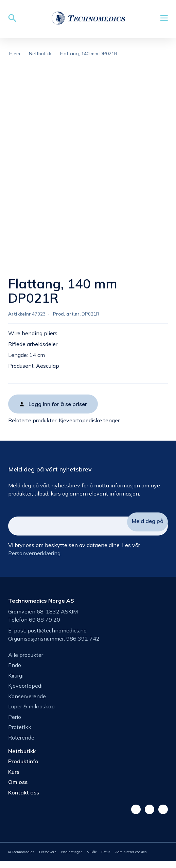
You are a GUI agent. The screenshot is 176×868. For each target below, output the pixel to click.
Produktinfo (23, 768)
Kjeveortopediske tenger (89, 427)
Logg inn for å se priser (58, 411)
